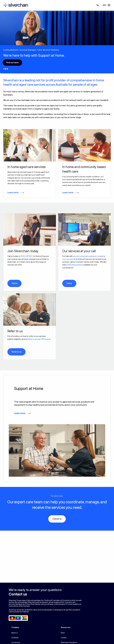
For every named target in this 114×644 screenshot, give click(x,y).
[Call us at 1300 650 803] (98, 5)
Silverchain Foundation (69, 643)
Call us (14, 283)
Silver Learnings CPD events (39, 339)
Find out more (12, 63)
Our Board (15, 638)
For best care (57, 496)
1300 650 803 (27, 256)
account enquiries (80, 256)
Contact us (57, 519)
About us (14, 633)
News (63, 633)
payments (93, 256)
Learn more (13, 193)
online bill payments (75, 265)
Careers (64, 638)
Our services (16, 643)
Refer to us (16, 352)
